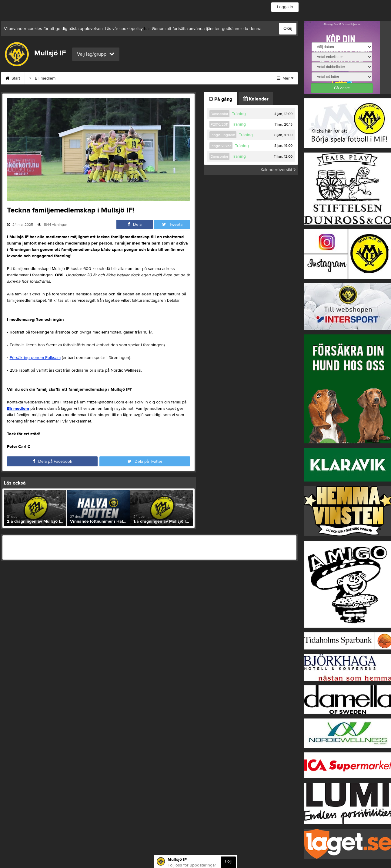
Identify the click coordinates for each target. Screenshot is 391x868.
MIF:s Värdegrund (84, 78)
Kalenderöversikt (278, 170)
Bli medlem (42, 78)
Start (13, 78)
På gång (221, 99)
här (147, 29)
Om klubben (156, 78)
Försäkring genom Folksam (35, 358)
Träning (239, 114)
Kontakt (122, 78)
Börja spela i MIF (228, 78)
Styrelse (190, 78)
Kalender (256, 99)
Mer (285, 78)
